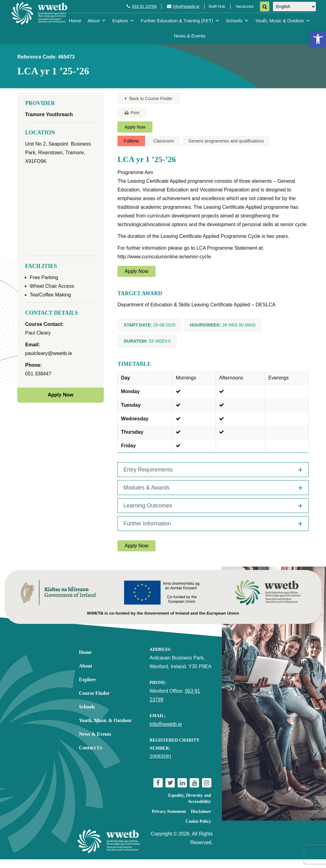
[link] (318, 39)
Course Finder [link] (94, 693)
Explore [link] (123, 21)
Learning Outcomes (148, 506)
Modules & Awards (146, 488)
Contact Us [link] (91, 748)
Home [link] (75, 21)
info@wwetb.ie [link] (186, 6)
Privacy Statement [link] (169, 811)
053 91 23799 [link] (144, 6)
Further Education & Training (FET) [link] (180, 21)
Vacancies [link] (245, 6)
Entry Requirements (148, 470)
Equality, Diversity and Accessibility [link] (190, 798)
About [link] (97, 21)
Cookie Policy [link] (198, 821)
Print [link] (132, 113)
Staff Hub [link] (217, 6)
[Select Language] (294, 7)
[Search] (265, 7)
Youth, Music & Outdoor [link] (283, 21)
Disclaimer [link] (201, 811)
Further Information (147, 524)
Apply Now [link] (135, 127)
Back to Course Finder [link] (148, 99)
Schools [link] (237, 21)
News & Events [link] (190, 36)
